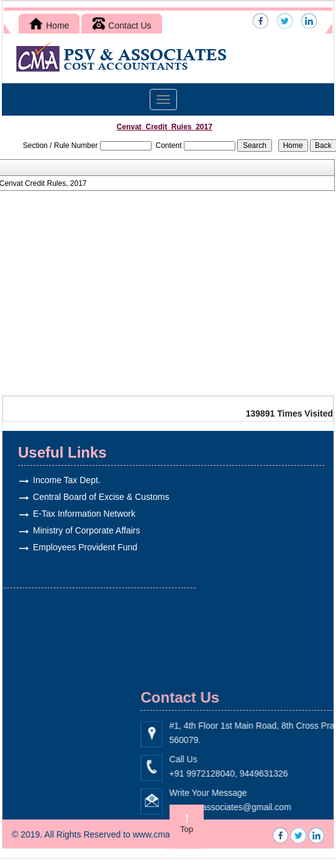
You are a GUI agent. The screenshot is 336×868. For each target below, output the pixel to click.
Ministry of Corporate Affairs (78, 530)
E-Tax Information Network (76, 514)
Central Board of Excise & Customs (93, 497)
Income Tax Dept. (59, 480)
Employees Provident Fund (77, 547)
